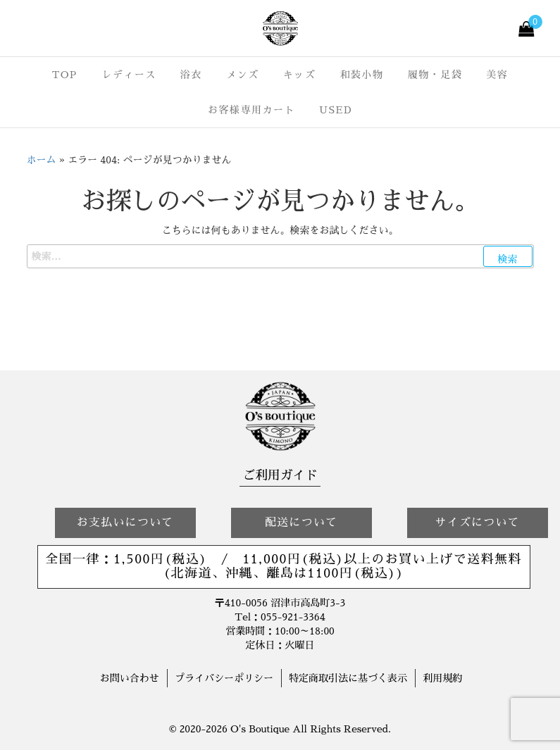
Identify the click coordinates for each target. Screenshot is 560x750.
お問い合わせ (130, 678)
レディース (129, 75)
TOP (65, 75)
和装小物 (361, 75)
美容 (497, 75)
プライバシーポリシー (224, 678)
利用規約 (442, 678)
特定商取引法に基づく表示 (348, 678)
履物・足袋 (435, 75)
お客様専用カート (251, 110)
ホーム (42, 160)
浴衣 (191, 75)
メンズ (243, 75)
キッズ (300, 75)
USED (336, 110)
